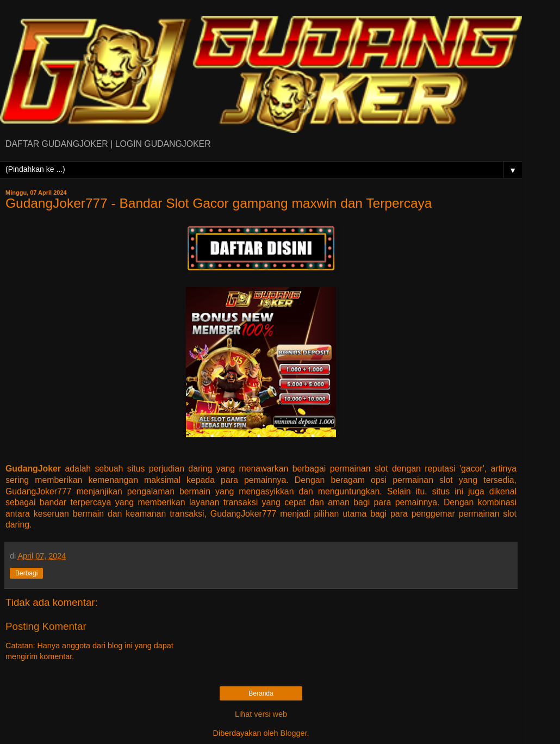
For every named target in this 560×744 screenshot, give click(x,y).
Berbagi (26, 573)
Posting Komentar (46, 626)
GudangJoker (33, 469)
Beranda (261, 693)
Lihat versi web (261, 714)
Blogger (294, 733)
